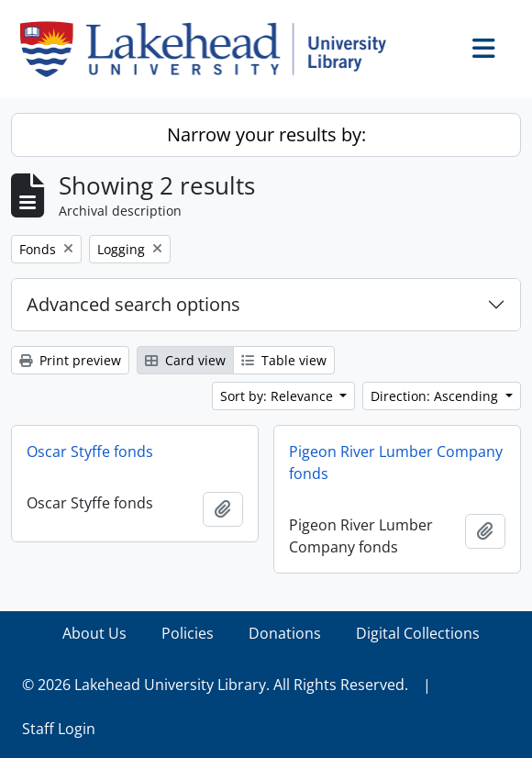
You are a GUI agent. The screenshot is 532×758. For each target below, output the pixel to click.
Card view (185, 360)
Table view (284, 360)
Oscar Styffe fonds (90, 451)
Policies (188, 633)
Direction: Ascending (436, 396)
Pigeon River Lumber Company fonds (396, 463)
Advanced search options (133, 304)
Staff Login (59, 729)
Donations (285, 633)
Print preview (70, 360)
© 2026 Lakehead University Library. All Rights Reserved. (215, 685)
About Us (94, 633)
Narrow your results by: (266, 134)
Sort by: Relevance (278, 396)
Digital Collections (418, 633)
